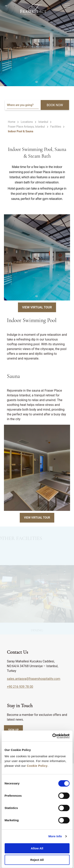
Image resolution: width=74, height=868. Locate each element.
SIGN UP (13, 730)
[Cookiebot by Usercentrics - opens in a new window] (53, 736)
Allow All (37, 848)
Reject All (37, 860)
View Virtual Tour (37, 307)
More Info (55, 836)
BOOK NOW (55, 105)
